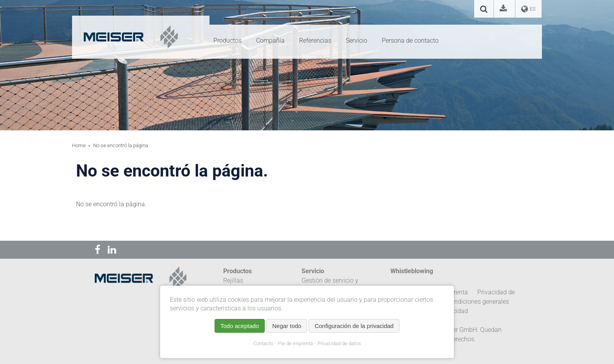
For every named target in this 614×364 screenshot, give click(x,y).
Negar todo (287, 326)
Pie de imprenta (295, 343)
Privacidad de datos (339, 343)
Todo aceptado (240, 326)
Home (79, 145)
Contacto (263, 343)
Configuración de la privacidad (354, 326)
